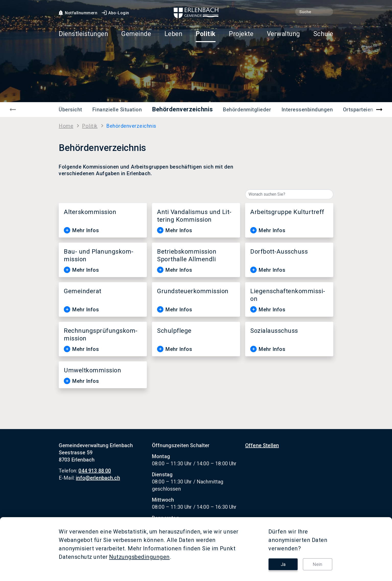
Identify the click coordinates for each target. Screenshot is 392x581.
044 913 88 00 (95, 471)
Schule (323, 34)
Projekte (241, 34)
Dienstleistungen (83, 34)
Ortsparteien (358, 110)
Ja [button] (283, 564)
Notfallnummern (78, 13)
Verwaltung (283, 34)
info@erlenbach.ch (98, 478)
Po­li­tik (90, 126)
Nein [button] (318, 564)
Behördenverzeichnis (182, 109)
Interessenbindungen (307, 110)
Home (66, 126)
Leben (174, 34)
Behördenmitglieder (247, 110)
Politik (206, 34)
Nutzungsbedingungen (139, 557)
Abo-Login (115, 13)
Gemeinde (136, 34)
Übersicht (70, 110)
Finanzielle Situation (117, 110)
